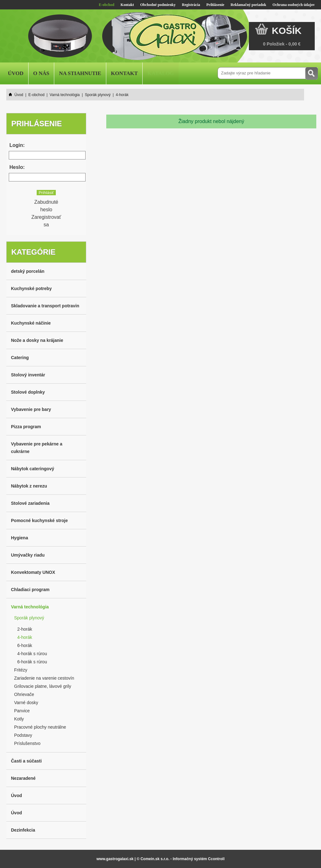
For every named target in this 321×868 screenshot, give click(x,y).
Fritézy (21, 670)
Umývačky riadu (28, 555)
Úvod (16, 73)
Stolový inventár (28, 375)
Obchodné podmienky (158, 5)
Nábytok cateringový (33, 469)
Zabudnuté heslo (46, 206)
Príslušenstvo (27, 743)
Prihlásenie (215, 5)
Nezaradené (23, 778)
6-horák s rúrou (32, 662)
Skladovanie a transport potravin (45, 306)
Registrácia (191, 5)
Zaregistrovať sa (46, 221)
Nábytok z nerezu (29, 486)
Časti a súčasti (26, 761)
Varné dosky (26, 703)
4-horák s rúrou (32, 654)
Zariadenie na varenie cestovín (44, 678)
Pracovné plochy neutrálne (40, 727)
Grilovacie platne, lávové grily (43, 686)
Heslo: (17, 167)
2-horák (25, 629)
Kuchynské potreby (31, 288)
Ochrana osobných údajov (294, 5)
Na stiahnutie (80, 73)
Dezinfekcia (23, 830)
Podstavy (23, 735)
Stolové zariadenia (30, 503)
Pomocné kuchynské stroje (39, 520)
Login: (17, 145)
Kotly (19, 719)
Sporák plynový (29, 618)
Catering (20, 358)
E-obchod (106, 5)
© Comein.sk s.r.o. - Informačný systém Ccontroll (181, 859)
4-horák (25, 637)
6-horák (25, 645)
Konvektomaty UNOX (33, 572)
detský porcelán (28, 271)
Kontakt (127, 5)
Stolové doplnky (28, 392)
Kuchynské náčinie (31, 323)
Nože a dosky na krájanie (37, 340)
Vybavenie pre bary (31, 409)
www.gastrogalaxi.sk (115, 859)
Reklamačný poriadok (249, 5)
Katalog (160, 73)
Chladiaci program (30, 590)
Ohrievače (24, 694)
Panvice (22, 711)
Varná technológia (30, 607)
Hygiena (19, 538)
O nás (41, 73)
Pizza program (26, 427)
